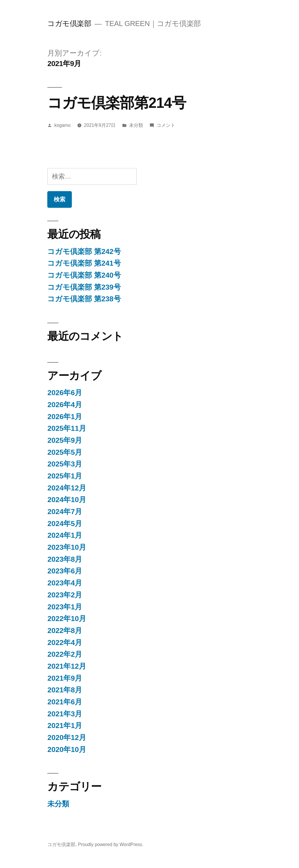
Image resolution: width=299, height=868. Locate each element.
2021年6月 (65, 702)
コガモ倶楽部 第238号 (84, 299)
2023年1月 (65, 607)
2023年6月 (65, 571)
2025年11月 (67, 428)
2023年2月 (65, 595)
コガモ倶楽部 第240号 (84, 275)
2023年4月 (65, 583)
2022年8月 (65, 631)
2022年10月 (67, 619)
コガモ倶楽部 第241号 (84, 263)
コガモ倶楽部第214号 (117, 103)
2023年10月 (67, 547)
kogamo (62, 125)
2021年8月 (65, 690)
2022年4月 (65, 643)
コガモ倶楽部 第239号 (84, 287)
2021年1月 (65, 726)
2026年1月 (65, 417)
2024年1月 (65, 535)
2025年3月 (65, 464)
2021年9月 (65, 678)
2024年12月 (67, 488)
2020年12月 (67, 738)
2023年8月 (65, 559)
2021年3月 (65, 714)
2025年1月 (65, 476)
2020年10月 (67, 749)
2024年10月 (67, 500)
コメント (166, 125)
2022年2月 (65, 654)
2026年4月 (65, 405)
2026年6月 (65, 393)
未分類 (136, 125)
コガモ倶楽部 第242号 (84, 251)
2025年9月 (65, 440)
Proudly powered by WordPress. (111, 844)
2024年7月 (65, 512)
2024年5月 (65, 524)
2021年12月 (67, 666)
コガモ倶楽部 (69, 24)
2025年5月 (65, 452)
